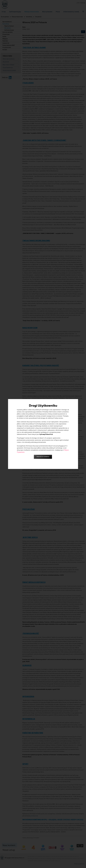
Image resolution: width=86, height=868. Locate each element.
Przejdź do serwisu (43, 457)
